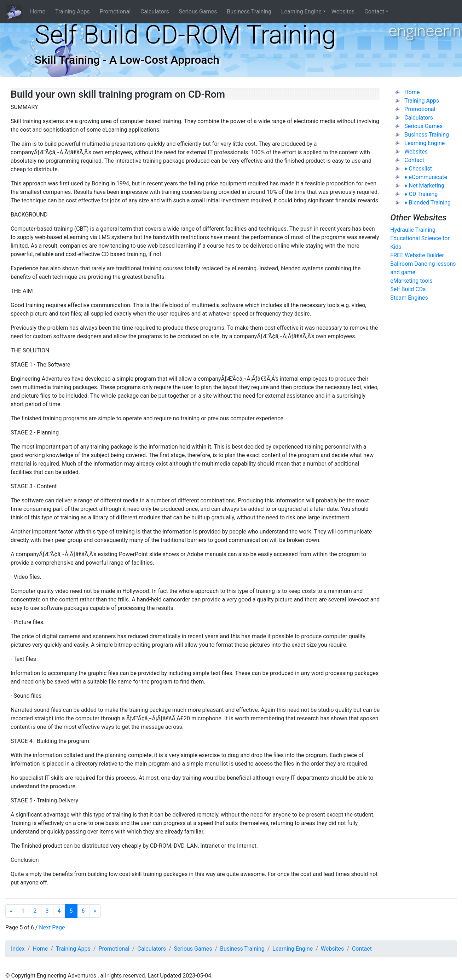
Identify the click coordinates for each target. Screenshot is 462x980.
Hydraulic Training (413, 230)
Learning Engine (301, 11)
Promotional (117, 11)
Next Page (52, 927)
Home (40, 11)
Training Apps (75, 11)
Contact (374, 11)
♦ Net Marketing (424, 186)
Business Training (251, 11)
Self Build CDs (408, 289)
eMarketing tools (411, 281)
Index (18, 949)
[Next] (95, 911)
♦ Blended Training (428, 203)
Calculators (157, 11)
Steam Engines (409, 298)
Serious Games (200, 11)
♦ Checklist (418, 169)
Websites (345, 11)
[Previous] (11, 911)
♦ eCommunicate (426, 177)
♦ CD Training (421, 194)
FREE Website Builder (417, 255)
